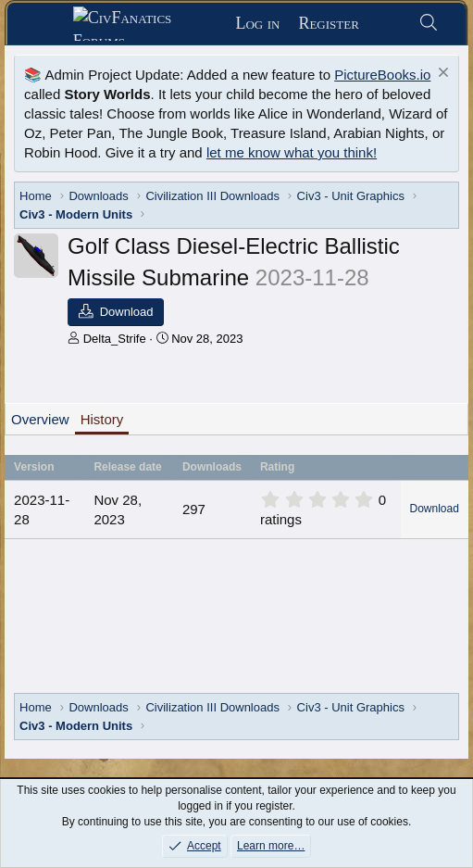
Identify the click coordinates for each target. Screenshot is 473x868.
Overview (40, 419)
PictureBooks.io (382, 75)
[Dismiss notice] (441, 75)
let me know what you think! (292, 152)
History (102, 419)
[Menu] (47, 24)
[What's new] (388, 24)
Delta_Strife (115, 339)
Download (435, 509)
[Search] (428, 24)
